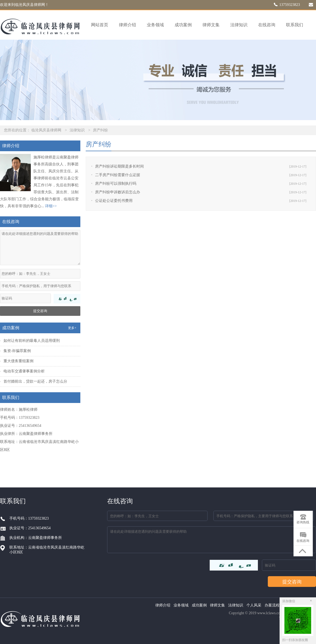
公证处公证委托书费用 (114, 201)
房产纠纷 (100, 130)
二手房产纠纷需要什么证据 (118, 175)
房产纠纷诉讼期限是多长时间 (119, 166)
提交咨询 (40, 311)
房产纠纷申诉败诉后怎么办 (118, 192)
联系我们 (295, 25)
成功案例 (183, 25)
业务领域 (155, 25)
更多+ (72, 328)
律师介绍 (127, 25)
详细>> (51, 206)
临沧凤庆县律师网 (46, 130)
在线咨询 (267, 25)
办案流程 (272, 605)
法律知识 (239, 25)
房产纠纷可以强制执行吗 (116, 184)
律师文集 (211, 25)
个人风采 (254, 605)
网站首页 (100, 25)
